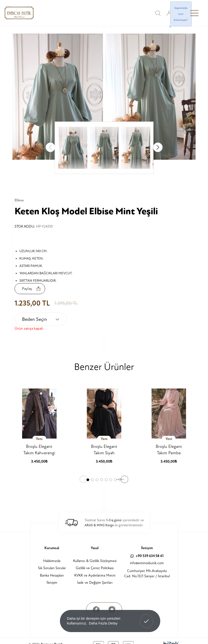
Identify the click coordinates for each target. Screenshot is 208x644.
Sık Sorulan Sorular (52, 568)
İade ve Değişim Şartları (95, 583)
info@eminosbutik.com (147, 563)
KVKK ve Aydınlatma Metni (95, 575)
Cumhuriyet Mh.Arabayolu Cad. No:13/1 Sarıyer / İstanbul (147, 574)
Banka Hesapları (52, 575)
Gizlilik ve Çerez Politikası (95, 568)
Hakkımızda (52, 561)
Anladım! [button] (147, 618)
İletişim (52, 583)
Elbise (19, 200)
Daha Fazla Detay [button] (103, 623)
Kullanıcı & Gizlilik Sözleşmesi (95, 561)
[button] (158, 147)
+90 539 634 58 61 (147, 556)
